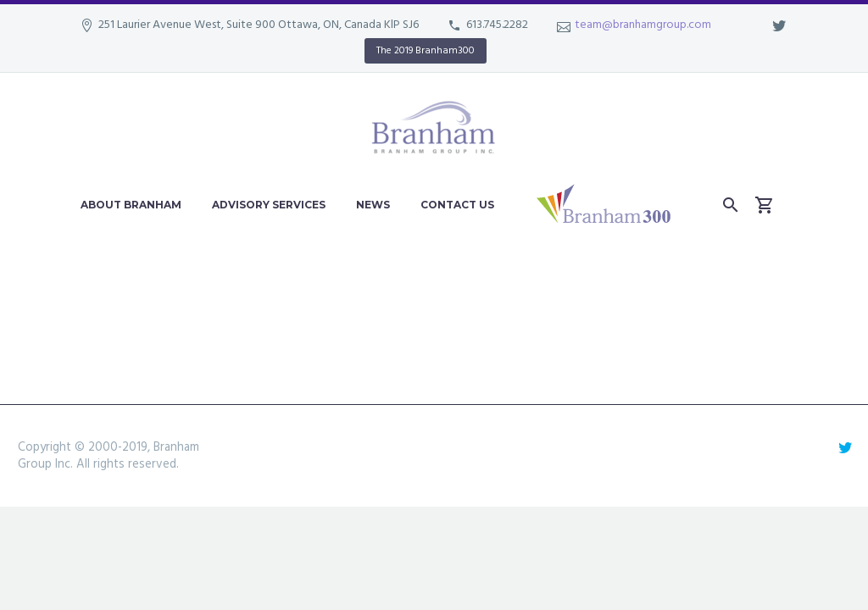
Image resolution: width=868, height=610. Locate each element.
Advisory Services (269, 205)
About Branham (131, 205)
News (373, 205)
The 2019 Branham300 (426, 51)
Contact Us (457, 205)
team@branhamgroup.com (643, 25)
